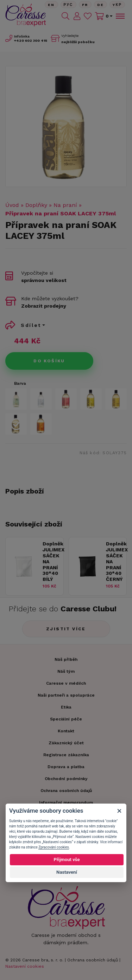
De (101, 5)
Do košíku (49, 361)
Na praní (65, 205)
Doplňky (36, 205)
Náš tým (66, 671)
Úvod (12, 205)
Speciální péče (66, 719)
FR (85, 5)
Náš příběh (66, 659)
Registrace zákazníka (66, 755)
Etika (66, 707)
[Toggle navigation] (120, 16)
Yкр (117, 5)
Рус (68, 5)
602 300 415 (31, 41)
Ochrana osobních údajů (93, 960)
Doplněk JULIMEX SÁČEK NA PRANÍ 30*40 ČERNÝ (115, 561)
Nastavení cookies (25, 966)
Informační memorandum (66, 803)
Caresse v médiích (66, 683)
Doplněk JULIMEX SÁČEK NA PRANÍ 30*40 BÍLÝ (51, 561)
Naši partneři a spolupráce (66, 695)
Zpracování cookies (54, 847)
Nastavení (67, 872)
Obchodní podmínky (66, 779)
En (51, 5)
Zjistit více (66, 629)
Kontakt (66, 731)
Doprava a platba (66, 767)
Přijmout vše (67, 860)
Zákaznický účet (66, 743)
